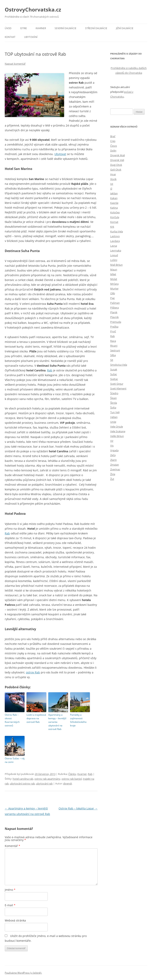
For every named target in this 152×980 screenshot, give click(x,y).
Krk (112, 227)
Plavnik (114, 317)
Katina (114, 208)
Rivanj (114, 346)
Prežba (114, 327)
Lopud (114, 255)
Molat (114, 279)
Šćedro (114, 393)
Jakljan (114, 193)
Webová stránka (15, 920)
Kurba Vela (117, 231)
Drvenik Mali (118, 155)
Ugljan (114, 417)
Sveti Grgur (117, 384)
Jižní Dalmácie (125, 28)
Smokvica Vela (119, 365)
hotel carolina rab (23, 779)
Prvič (113, 331)
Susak (114, 369)
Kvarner (41, 28)
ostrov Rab (33, 672)
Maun (114, 269)
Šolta (113, 408)
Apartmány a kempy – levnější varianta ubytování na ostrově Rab (57, 722)
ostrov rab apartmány (47, 779)
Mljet (113, 274)
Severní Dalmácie (66, 28)
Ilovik (113, 179)
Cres (113, 141)
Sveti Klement (118, 388)
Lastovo (115, 236)
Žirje (113, 474)
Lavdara (115, 241)
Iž (111, 189)
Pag (112, 298)
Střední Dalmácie (96, 28)
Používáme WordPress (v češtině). (23, 973)
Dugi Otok (116, 165)
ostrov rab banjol (72, 779)
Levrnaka (116, 250)
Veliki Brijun (117, 436)
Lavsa (114, 246)
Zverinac (115, 469)
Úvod (8, 28)
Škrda (114, 403)
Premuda (116, 322)
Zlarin (114, 460)
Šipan (114, 398)
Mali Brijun (116, 265)
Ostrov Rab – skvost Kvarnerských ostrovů (12, 720)
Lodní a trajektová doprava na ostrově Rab (36, 718)
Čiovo (114, 146)
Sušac (114, 374)
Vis (112, 446)
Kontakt (10, 37)
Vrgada (114, 450)
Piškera (114, 308)
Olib (113, 293)
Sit (112, 360)
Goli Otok (116, 170)
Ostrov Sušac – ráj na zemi (15, 760)
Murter (114, 289)
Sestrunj (115, 350)
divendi (67, 783)
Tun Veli (115, 412)
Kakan (114, 198)
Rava (113, 341)
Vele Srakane (118, 431)
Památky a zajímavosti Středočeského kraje (78, 720)
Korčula (115, 217)
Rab (50, 370)
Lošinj (114, 260)
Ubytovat (60, 154)
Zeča (113, 455)
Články (72, 774)
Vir (112, 441)
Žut (112, 479)
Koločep (115, 212)
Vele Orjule (117, 427)
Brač (113, 136)
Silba (113, 355)
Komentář (12, 846)
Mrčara (114, 284)
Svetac (114, 379)
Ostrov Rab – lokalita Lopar (78, 808)
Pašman (115, 303)
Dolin (113, 151)
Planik (114, 312)
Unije (113, 422)
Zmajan (115, 465)
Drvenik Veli (117, 160)
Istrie (24, 28)
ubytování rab (44, 783)
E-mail (10, 905)
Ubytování (31, 37)
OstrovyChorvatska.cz (33, 10)
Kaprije (114, 203)
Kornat (114, 222)
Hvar (113, 174)
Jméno (10, 890)
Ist (112, 184)
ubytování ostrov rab (22, 783)
